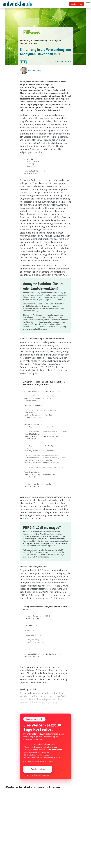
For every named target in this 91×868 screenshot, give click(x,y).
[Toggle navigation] (18, 4)
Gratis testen (77, 4)
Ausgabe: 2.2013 (63, 62)
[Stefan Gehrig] (24, 71)
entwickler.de (18, 4)
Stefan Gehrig (34, 71)
